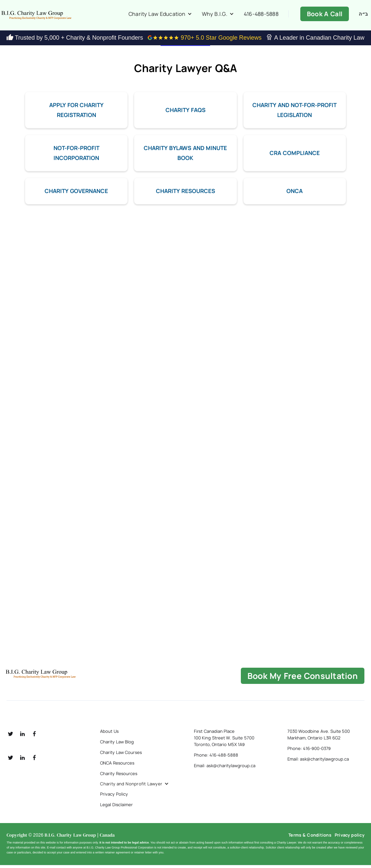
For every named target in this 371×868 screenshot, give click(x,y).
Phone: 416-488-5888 (216, 758)
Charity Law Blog (117, 744)
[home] (59, 17)
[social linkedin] (22, 736)
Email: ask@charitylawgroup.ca (225, 768)
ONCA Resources (117, 766)
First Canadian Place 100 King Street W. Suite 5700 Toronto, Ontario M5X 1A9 (224, 740)
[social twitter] (11, 736)
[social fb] (34, 736)
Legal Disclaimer (116, 807)
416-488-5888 (261, 15)
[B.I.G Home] (64, 677)
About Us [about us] (109, 734)
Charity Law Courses (121, 755)
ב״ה (363, 15)
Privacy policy (350, 838)
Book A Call (325, 15)
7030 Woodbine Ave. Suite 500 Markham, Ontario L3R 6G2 (319, 737)
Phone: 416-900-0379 (309, 751)
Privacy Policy (114, 797)
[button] (160, 15)
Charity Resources (119, 776)
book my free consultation (303, 678)
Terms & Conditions (310, 838)
